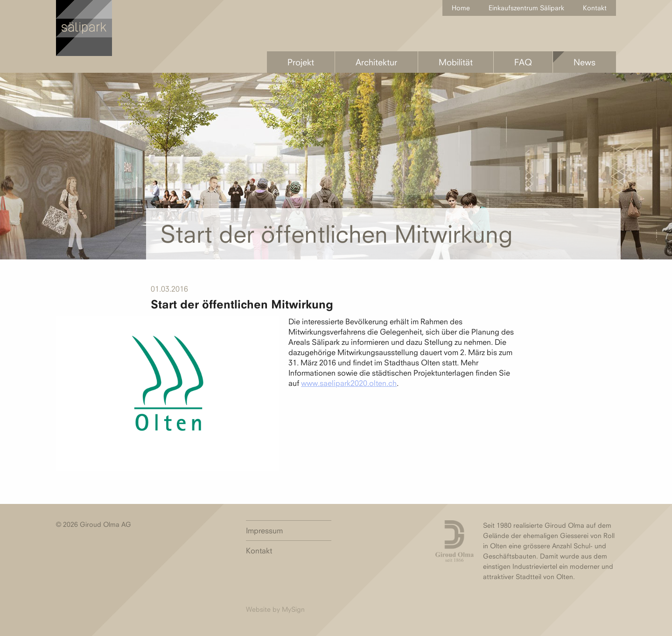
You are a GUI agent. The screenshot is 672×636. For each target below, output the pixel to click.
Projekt (301, 62)
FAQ (523, 62)
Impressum (264, 531)
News (584, 62)
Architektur (376, 62)
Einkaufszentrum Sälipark (526, 8)
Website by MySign (275, 609)
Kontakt (595, 8)
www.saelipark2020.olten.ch (349, 383)
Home (461, 8)
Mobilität (456, 62)
